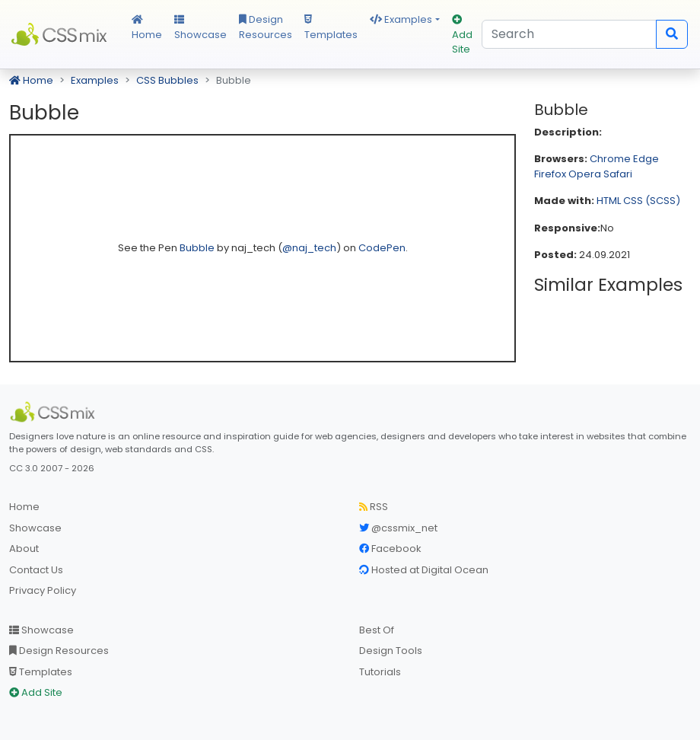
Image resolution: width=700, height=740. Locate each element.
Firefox (550, 174)
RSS (374, 507)
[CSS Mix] (55, 412)
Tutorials (380, 672)
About (24, 549)
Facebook (390, 549)
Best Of (377, 630)
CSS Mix (61, 34)
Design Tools (391, 651)
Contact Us (36, 570)
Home (147, 28)
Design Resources (266, 27)
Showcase (200, 28)
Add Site (462, 35)
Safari (618, 174)
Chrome (610, 159)
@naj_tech (309, 248)
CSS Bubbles (167, 80)
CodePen (382, 248)
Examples (401, 19)
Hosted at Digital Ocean (424, 570)
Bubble (198, 248)
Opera (585, 174)
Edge (646, 159)
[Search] (569, 34)
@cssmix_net (398, 528)
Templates (331, 28)
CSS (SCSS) (652, 201)
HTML (609, 201)
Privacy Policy (43, 590)
